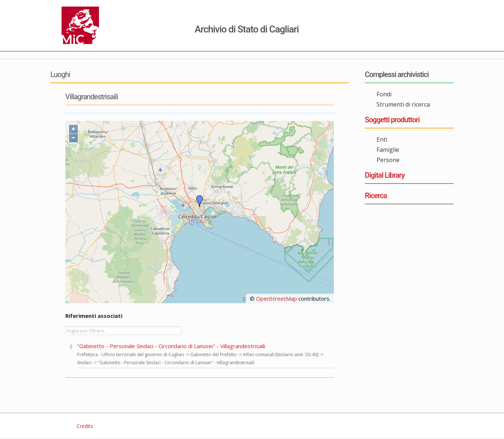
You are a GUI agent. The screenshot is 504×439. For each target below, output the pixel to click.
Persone (388, 160)
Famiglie (388, 150)
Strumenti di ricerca (403, 104)
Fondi (384, 94)
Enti (382, 139)
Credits (84, 426)
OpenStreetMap (276, 299)
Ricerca (376, 196)
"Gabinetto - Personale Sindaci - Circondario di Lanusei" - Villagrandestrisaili (171, 346)
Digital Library (385, 175)
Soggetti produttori (392, 120)
